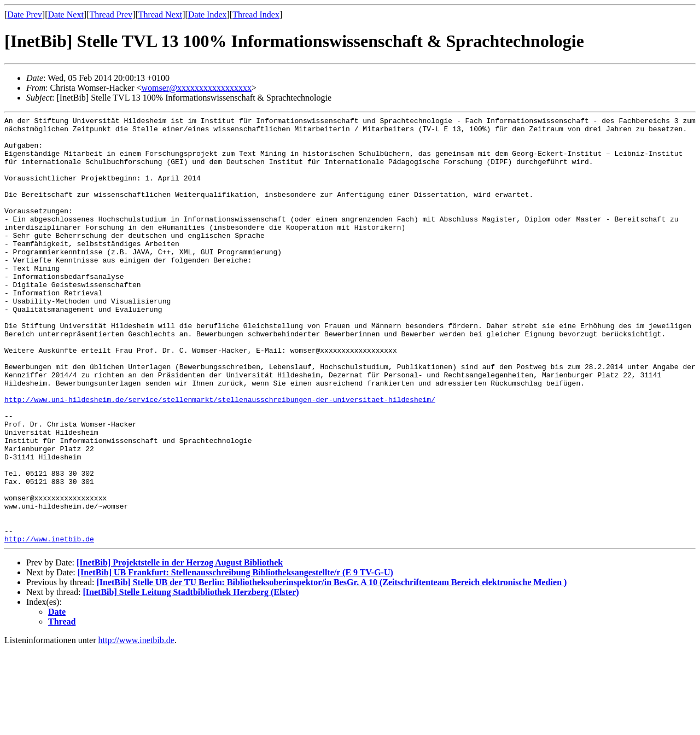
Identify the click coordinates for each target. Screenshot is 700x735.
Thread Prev (111, 14)
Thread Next (160, 14)
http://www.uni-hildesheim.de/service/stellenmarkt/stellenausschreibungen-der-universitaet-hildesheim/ (220, 457)
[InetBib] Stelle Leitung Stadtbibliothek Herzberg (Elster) (191, 677)
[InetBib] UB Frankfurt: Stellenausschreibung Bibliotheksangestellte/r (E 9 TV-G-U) (235, 658)
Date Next (66, 14)
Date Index (208, 14)
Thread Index (256, 14)
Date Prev (25, 14)
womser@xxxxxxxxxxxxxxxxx (196, 88)
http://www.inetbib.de (49, 624)
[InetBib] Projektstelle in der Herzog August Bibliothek (180, 648)
